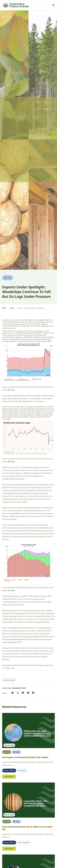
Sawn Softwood (24, 843)
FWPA (4, 308)
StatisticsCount (9, 680)
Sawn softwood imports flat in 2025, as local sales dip (27, 828)
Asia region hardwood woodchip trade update (25, 757)
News (12, 308)
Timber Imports (9, 771)
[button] (13, 693)
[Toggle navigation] (52, 5)
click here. (11, 390)
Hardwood (22, 771)
